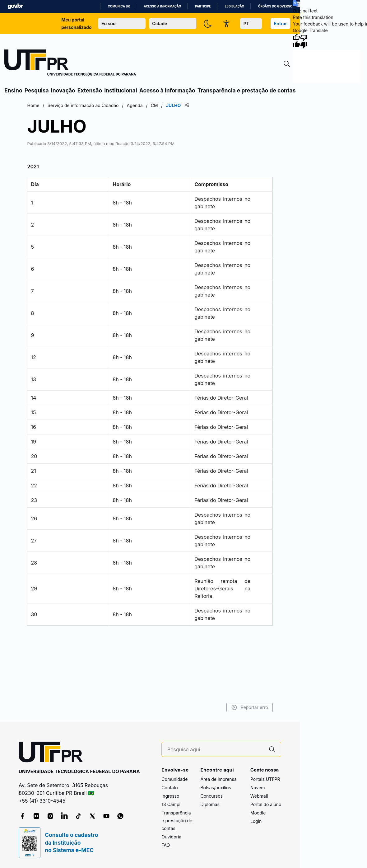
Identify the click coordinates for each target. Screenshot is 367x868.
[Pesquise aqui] (216, 750)
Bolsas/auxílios (216, 788)
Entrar (281, 23)
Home (44, 105)
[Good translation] (296, 41)
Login (256, 821)
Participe (203, 6)
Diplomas (210, 805)
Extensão (90, 90)
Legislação (235, 6)
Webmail (259, 796)
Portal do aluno (266, 805)
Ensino (13, 90)
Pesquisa (37, 90)
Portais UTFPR (265, 779)
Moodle (258, 813)
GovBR (15, 6)
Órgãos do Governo (275, 6)
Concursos (211, 796)
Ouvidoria (171, 837)
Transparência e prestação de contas (247, 90)
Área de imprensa (218, 779)
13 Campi (171, 805)
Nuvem (258, 788)
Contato (170, 788)
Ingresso (170, 796)
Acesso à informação (162, 6)
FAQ (166, 845)
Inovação (63, 90)
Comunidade (174, 779)
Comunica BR (119, 6)
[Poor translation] (304, 41)
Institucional (121, 90)
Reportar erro (239, 707)
